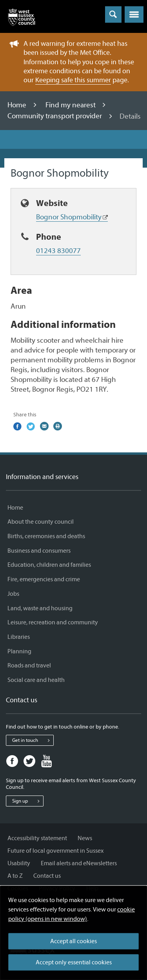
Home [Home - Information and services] (15, 508)
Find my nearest (71, 105)
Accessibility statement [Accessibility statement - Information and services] (37, 838)
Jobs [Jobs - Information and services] (13, 594)
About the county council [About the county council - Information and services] (41, 522)
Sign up (28, 801)
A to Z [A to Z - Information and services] (15, 876)
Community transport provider (55, 116)
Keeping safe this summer (73, 80)
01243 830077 (58, 251)
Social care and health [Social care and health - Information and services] (36, 680)
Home (18, 105)
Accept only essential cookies (74, 962)
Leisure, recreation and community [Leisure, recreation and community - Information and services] (53, 622)
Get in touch (33, 740)
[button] (134, 14)
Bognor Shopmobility (69, 217)
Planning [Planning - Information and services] (19, 651)
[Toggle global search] (113, 14)
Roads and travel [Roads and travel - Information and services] (29, 665)
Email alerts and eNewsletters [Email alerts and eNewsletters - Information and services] (79, 863)
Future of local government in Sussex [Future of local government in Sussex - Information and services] (55, 851)
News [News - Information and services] (85, 838)
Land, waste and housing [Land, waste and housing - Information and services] (40, 608)
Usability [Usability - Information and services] (19, 863)
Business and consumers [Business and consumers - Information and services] (39, 551)
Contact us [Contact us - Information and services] (47, 876)
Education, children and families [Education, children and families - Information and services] (49, 565)
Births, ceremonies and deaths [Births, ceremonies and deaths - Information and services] (46, 536)
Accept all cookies (73, 941)
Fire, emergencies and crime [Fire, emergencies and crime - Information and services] (44, 579)
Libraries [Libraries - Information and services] (19, 637)
